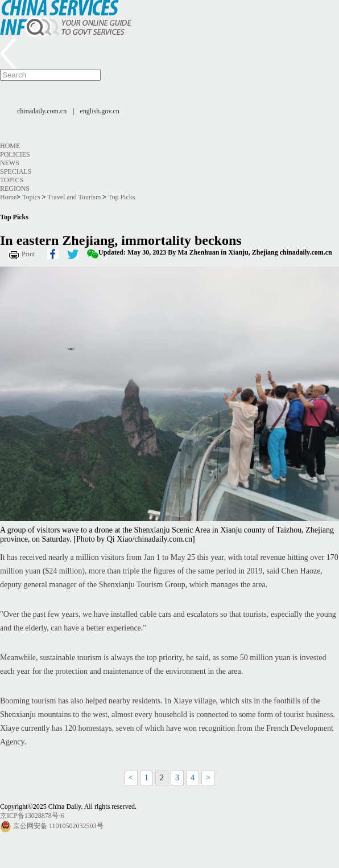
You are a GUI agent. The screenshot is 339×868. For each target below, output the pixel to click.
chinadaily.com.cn (42, 111)
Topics (12, 180)
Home (10, 146)
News (10, 163)
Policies (15, 154)
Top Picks (122, 197)
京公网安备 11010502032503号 (58, 826)
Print (28, 254)
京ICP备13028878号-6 (32, 816)
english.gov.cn (100, 111)
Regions (15, 189)
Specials (16, 171)
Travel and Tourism (74, 197)
